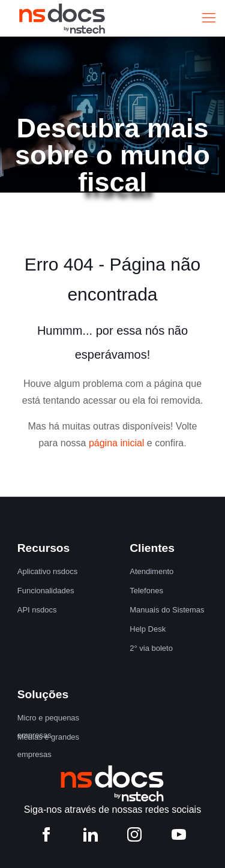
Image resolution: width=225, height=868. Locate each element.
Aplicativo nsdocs (47, 571)
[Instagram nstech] (134, 837)
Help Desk (148, 629)
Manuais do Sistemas (167, 610)
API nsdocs (37, 610)
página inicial (117, 443)
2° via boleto (151, 648)
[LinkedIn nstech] (91, 837)
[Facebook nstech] (46, 837)
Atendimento (151, 571)
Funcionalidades (46, 591)
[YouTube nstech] (179, 837)
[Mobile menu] (209, 18)
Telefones (146, 591)
